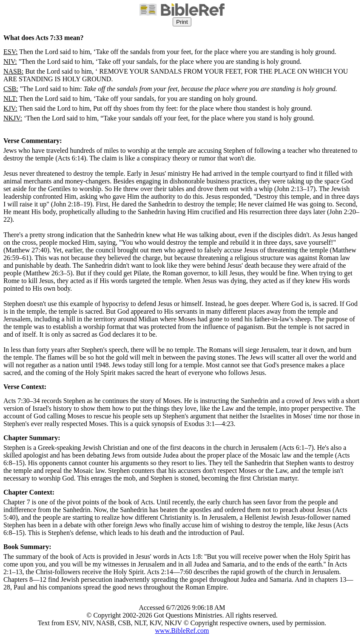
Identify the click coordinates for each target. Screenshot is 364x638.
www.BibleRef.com (182, 631)
